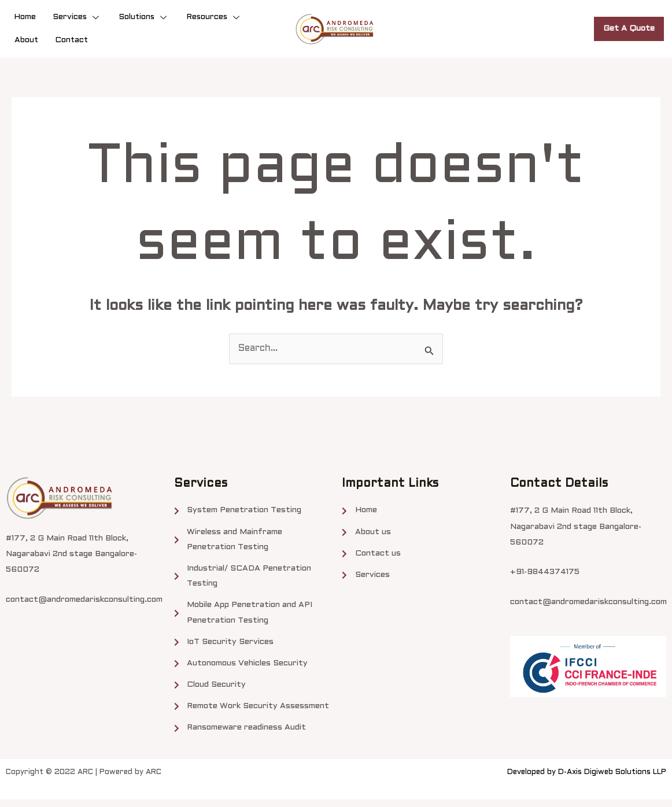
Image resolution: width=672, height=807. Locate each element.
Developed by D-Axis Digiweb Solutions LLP (587, 780)
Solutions (144, 17)
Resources (215, 17)
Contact (72, 40)
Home (25, 17)
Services (77, 17)
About (26, 40)
